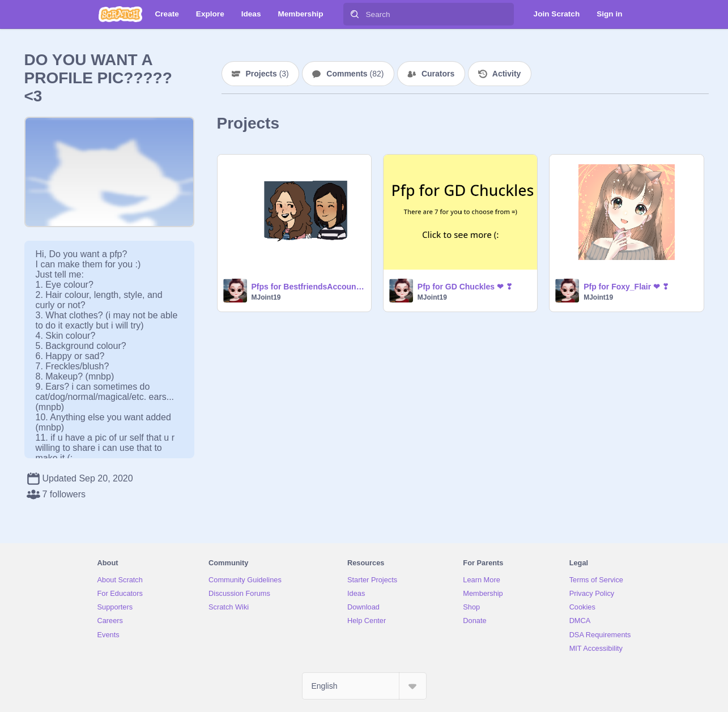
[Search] (355, 14)
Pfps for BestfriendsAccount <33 (308, 287)
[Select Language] (364, 686)
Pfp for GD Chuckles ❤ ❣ (465, 287)
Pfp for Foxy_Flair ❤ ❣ (626, 287)
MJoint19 (266, 297)
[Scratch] (120, 14)
